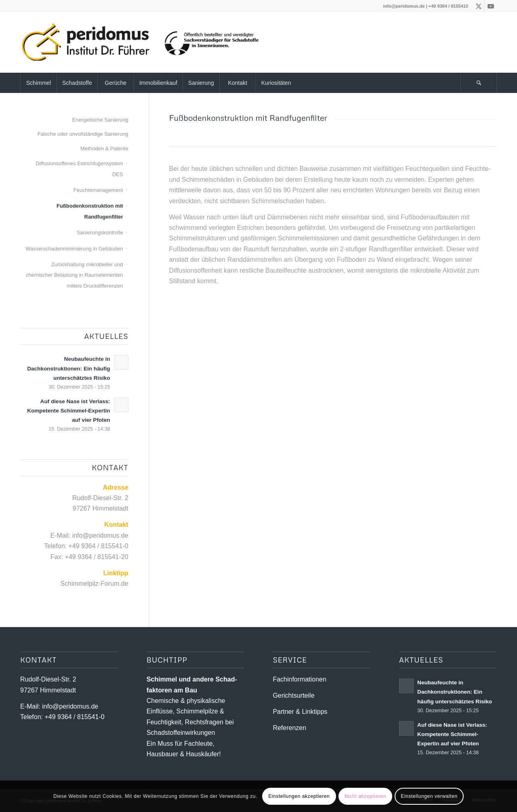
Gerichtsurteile (293, 695)
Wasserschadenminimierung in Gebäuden (74, 249)
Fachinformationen (299, 679)
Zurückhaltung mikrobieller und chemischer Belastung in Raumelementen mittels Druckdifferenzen (75, 275)
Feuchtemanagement (98, 190)
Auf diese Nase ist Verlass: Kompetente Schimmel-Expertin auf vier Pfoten (68, 411)
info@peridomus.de (404, 6)
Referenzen (289, 728)
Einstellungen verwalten (429, 796)
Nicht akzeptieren (365, 796)
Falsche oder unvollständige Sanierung (83, 134)
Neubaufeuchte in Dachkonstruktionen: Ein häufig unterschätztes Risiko (68, 368)
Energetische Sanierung (100, 120)
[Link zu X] (478, 6)
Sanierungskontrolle (100, 232)
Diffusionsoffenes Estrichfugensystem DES (79, 169)
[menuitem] (38, 83)
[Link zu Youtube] (491, 6)
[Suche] (479, 83)
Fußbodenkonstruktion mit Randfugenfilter (90, 211)
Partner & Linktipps (300, 712)
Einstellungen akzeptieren (299, 796)
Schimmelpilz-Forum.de (95, 584)
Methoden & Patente (104, 148)
